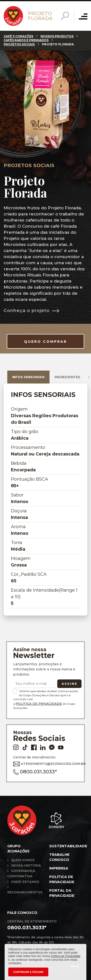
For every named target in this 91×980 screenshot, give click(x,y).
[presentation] (89, 377)
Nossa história (26, 865)
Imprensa (59, 868)
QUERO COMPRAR (45, 342)
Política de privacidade (62, 879)
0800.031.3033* (35, 772)
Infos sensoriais (28, 377)
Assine (70, 684)
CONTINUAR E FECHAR (28, 972)
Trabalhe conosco (59, 857)
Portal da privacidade (62, 893)
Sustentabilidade (68, 846)
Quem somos (23, 860)
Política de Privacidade (39, 704)
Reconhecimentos (25, 892)
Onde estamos (25, 882)
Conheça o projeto (27, 311)
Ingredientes (67, 377)
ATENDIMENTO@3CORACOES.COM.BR (44, 764)
